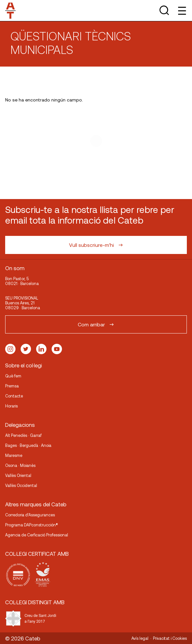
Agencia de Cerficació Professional (37, 535)
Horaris (11, 406)
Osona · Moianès (20, 465)
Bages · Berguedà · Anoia (28, 445)
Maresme (14, 455)
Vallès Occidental (21, 485)
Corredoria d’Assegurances (30, 515)
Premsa (12, 386)
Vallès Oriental (18, 475)
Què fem (13, 376)
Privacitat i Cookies (170, 638)
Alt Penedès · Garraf (23, 435)
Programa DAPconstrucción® (32, 525)
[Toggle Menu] (182, 11)
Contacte (14, 396)
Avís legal (140, 638)
